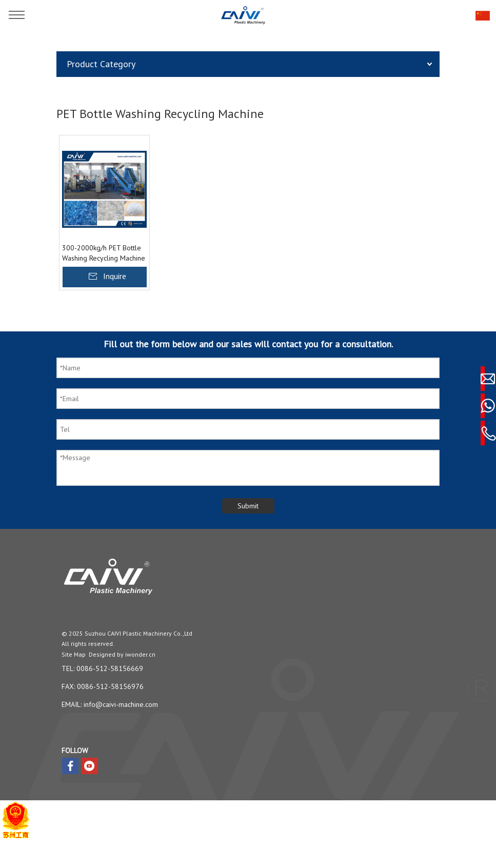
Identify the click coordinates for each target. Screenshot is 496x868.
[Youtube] (90, 766)
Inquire (115, 276)
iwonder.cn (140, 654)
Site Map (74, 654)
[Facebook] (70, 766)
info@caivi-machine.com (121, 704)
